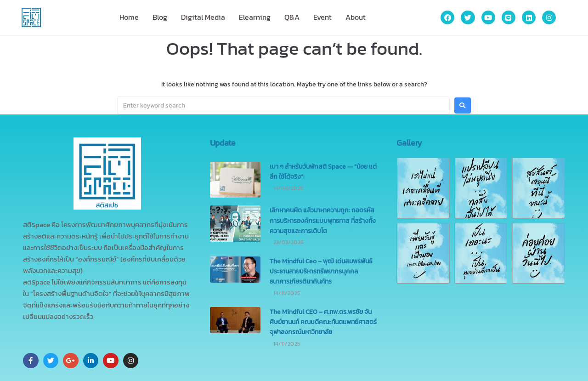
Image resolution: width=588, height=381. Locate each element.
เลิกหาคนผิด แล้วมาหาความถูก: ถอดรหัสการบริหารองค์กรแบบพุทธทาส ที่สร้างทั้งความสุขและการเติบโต (323, 221)
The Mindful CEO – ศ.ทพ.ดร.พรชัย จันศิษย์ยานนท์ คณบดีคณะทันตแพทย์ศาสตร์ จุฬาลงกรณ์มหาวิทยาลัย (323, 322)
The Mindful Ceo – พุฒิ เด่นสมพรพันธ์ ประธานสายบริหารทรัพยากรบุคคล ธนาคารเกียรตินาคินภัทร (321, 272)
